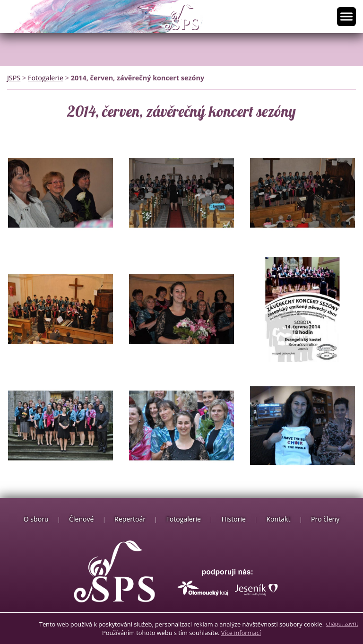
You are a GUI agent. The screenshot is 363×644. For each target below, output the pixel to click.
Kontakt (278, 519)
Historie (234, 519)
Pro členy (325, 519)
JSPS (14, 78)
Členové (81, 519)
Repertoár (130, 519)
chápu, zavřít (342, 623)
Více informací (241, 633)
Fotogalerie (46, 78)
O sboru (36, 519)
